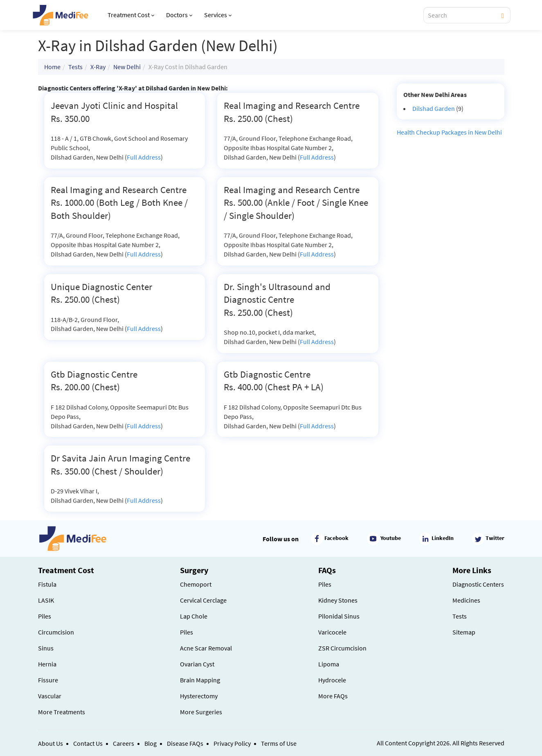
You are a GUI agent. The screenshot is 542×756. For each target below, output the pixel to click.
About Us (51, 743)
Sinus (46, 648)
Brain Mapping (200, 680)
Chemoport (196, 584)
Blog (151, 743)
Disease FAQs (185, 743)
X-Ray (98, 67)
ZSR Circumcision (342, 648)
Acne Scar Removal (206, 648)
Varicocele (332, 632)
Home (52, 67)
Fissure (48, 680)
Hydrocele (332, 680)
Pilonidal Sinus (339, 616)
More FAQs (333, 696)
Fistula (47, 584)
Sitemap (464, 632)
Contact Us (88, 743)
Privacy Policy (232, 743)
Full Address (144, 157)
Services (218, 15)
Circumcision (56, 632)
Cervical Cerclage (203, 600)
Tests (75, 67)
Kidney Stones (338, 600)
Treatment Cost (131, 15)
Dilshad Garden (434, 108)
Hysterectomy (199, 696)
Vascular (50, 696)
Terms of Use (279, 743)
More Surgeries (201, 712)
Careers (124, 743)
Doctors (179, 15)
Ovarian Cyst (197, 664)
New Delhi (127, 67)
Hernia (47, 664)
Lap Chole (194, 616)
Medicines (466, 600)
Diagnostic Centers (478, 584)
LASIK (46, 600)
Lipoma (329, 664)
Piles (45, 616)
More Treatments (62, 712)
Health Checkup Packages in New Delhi (449, 132)
